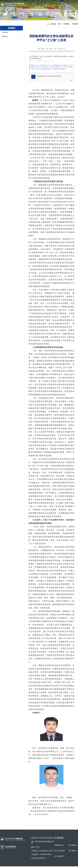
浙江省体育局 (59, 856)
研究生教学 (40, 14)
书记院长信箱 (46, 6)
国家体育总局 (59, 845)
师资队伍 (22, 14)
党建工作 (13, 14)
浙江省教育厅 (73, 845)
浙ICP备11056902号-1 (39, 858)
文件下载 (54, 6)
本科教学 (31, 14)
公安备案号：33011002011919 (41, 854)
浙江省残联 (72, 851)
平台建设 (67, 14)
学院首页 (68, 6)
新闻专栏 (5, 37)
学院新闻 (5, 32)
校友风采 (76, 14)
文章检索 (61, 6)
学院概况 (4, 14)
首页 (59, 24)
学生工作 (49, 14)
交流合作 (58, 14)
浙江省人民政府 (60, 851)
